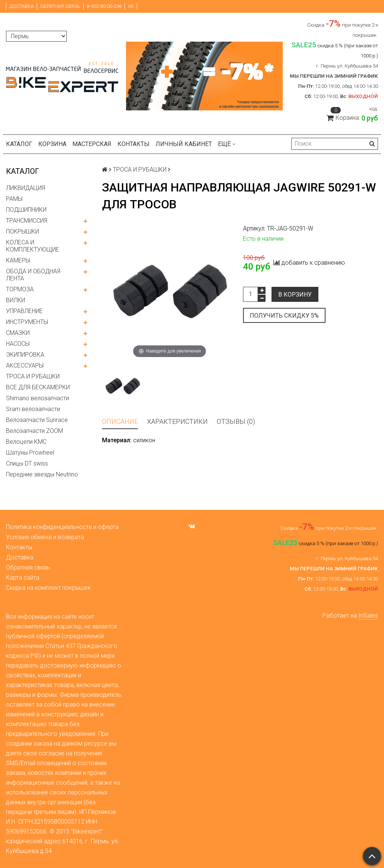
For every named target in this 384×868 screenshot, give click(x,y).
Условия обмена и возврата (45, 537)
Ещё (227, 144)
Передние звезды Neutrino (42, 474)
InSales (368, 616)
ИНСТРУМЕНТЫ (27, 322)
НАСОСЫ (18, 344)
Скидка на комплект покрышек (48, 588)
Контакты (133, 144)
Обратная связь (60, 6)
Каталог (19, 144)
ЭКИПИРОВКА (25, 355)
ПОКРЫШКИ (22, 231)
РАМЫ (14, 199)
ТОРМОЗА (20, 289)
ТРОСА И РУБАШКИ (33, 376)
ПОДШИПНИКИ (26, 210)
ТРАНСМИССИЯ (27, 221)
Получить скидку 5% (284, 316)
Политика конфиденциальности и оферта (62, 527)
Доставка (22, 6)
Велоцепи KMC (26, 442)
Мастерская (92, 144)
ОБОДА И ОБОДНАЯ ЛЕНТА (33, 275)
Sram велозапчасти (33, 409)
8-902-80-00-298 (104, 6)
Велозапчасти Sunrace (37, 420)
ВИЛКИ (16, 300)
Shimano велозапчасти (37, 398)
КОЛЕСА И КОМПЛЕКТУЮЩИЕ (33, 246)
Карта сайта (23, 578)
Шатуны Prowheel (30, 453)
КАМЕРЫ (18, 260)
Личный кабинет (184, 144)
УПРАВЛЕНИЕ (24, 311)
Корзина (52, 144)
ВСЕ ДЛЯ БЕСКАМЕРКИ (38, 387)
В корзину (295, 295)
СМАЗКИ (18, 333)
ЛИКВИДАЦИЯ (25, 188)
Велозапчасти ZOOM (34, 431)
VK (131, 6)
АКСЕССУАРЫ (25, 365)
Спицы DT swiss (27, 463)
